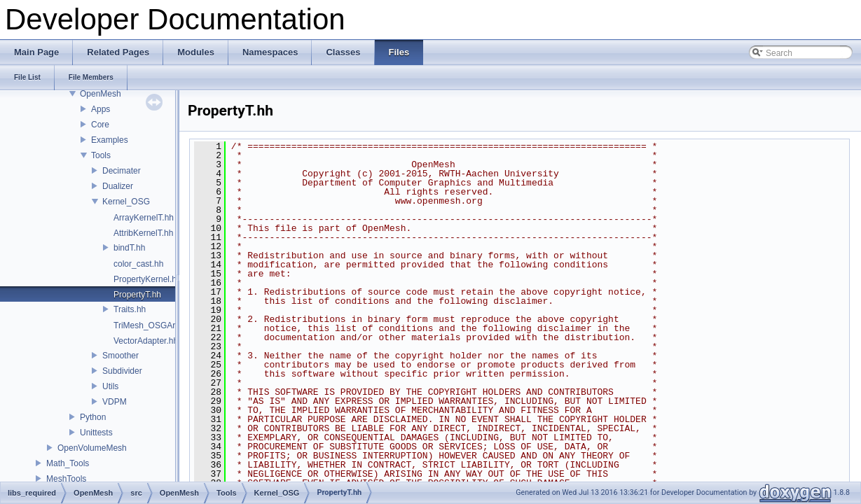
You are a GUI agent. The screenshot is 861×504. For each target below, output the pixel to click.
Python (93, 417)
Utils (110, 386)
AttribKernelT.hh (143, 233)
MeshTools (66, 479)
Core (100, 125)
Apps (101, 109)
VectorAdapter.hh (146, 341)
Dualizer (118, 186)
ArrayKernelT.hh (144, 218)
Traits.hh (130, 309)
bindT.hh (129, 248)
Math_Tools (68, 463)
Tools (101, 155)
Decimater (122, 171)
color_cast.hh (138, 264)
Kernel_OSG (126, 202)
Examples (110, 140)
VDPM (115, 402)
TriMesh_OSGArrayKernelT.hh (170, 325)
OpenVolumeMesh (92, 448)
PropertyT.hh (137, 295)
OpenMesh (101, 94)
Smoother (120, 356)
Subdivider (122, 371)
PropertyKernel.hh (147, 279)
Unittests (96, 433)
